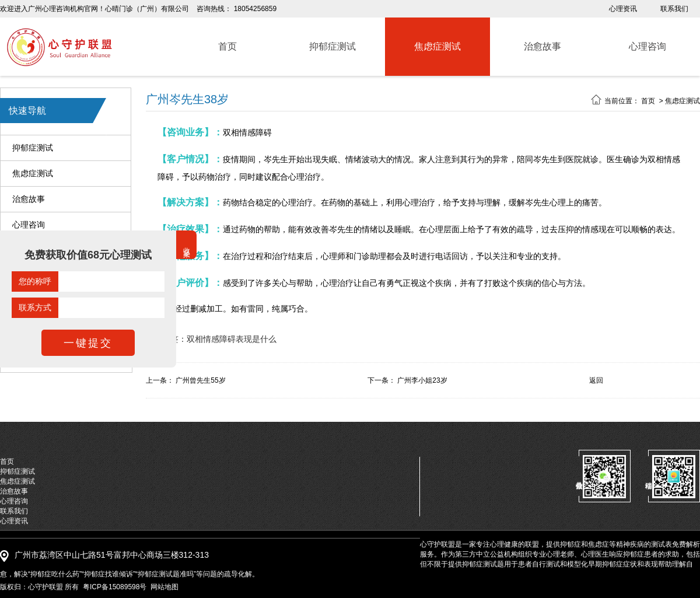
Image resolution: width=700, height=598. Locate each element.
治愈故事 (29, 199)
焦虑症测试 (33, 174)
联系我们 (674, 9)
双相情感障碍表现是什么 (232, 339)
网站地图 (164, 587)
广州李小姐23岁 (422, 380)
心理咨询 (29, 225)
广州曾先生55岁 (200, 380)
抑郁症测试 (33, 148)
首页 (648, 101)
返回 (596, 380)
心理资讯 (623, 9)
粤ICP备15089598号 (115, 587)
